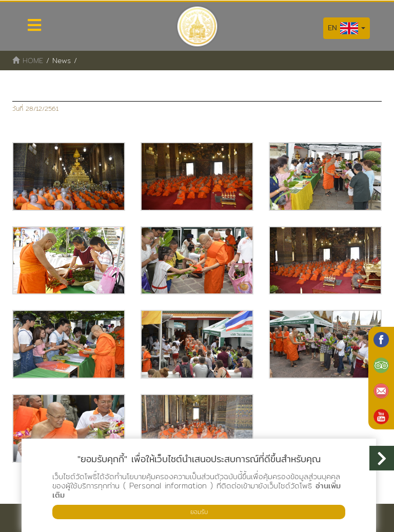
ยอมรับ (199, 512)
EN (347, 28)
